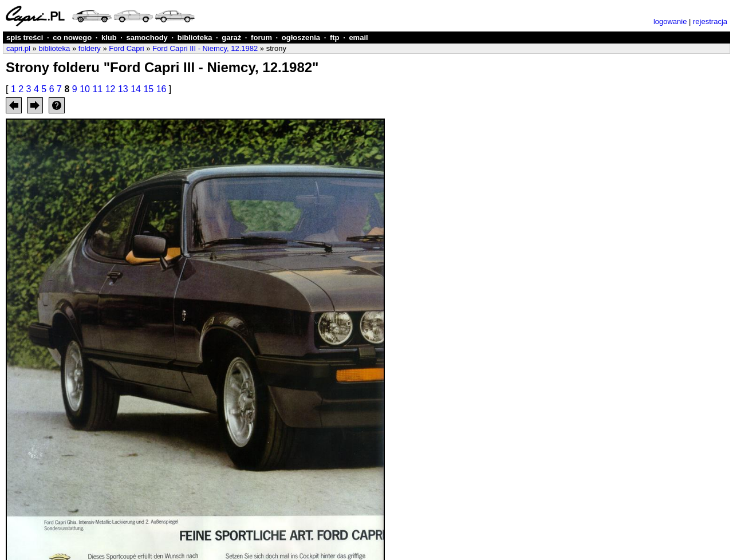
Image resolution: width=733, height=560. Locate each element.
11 (97, 89)
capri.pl (18, 48)
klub (109, 38)
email (358, 38)
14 (136, 89)
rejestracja (710, 21)
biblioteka (195, 38)
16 (161, 89)
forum (261, 38)
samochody (147, 38)
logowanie (670, 21)
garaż (231, 38)
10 (85, 89)
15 (148, 89)
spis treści (25, 38)
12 (111, 89)
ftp (335, 38)
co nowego (72, 38)
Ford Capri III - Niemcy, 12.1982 (205, 48)
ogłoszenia (301, 38)
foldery (90, 48)
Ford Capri (126, 48)
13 (123, 89)
